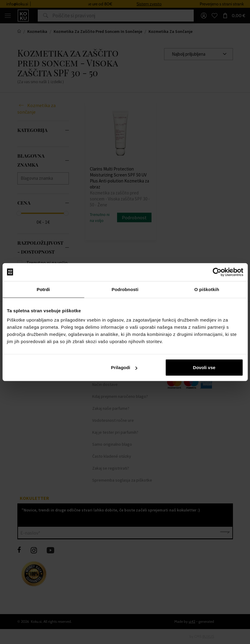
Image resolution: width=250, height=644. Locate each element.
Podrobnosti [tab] (125, 289)
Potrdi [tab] (43, 289)
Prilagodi (124, 367)
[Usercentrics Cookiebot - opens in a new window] (217, 272)
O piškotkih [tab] (207, 289)
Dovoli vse (204, 367)
